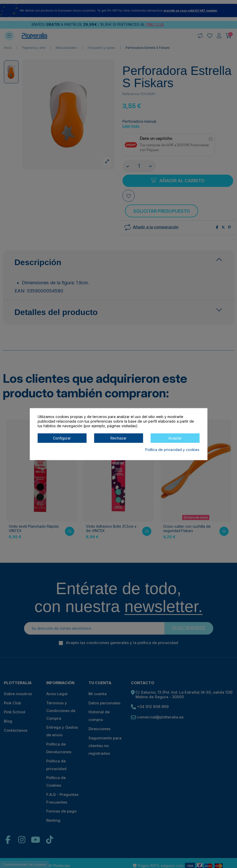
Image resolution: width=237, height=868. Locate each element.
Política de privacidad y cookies (172, 450)
